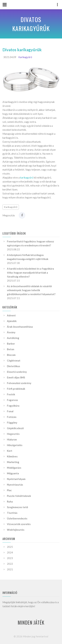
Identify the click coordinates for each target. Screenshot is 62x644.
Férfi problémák (16, 389)
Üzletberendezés (17, 518)
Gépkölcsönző (15, 428)
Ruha (10, 501)
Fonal (10, 411)
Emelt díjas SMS (16, 377)
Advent (11, 315)
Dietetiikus (13, 366)
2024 (10, 552)
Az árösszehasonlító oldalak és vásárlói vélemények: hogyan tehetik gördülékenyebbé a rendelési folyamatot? (31, 290)
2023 (10, 558)
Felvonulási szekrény (19, 383)
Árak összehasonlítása (20, 327)
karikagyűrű (27, 178)
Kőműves (12, 456)
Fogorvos (12, 400)
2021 (10, 569)
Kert (10, 451)
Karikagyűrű (25, 57)
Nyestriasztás (15, 485)
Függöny (12, 423)
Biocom (11, 355)
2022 (10, 564)
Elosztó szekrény (17, 372)
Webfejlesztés (16, 530)
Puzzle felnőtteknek (19, 496)
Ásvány (11, 332)
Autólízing (13, 338)
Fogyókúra (13, 406)
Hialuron (12, 439)
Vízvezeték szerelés (19, 524)
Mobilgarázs (14, 468)
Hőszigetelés (15, 445)
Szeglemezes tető (17, 507)
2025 (10, 547)
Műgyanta (13, 473)
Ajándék (12, 321)
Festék (11, 394)
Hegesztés (13, 434)
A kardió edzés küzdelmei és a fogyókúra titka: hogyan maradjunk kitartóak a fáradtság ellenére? (30, 273)
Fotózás (12, 417)
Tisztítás (12, 513)
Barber (11, 344)
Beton (11, 349)
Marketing (13, 462)
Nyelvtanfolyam (16, 479)
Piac (9, 490)
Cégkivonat (14, 360)
